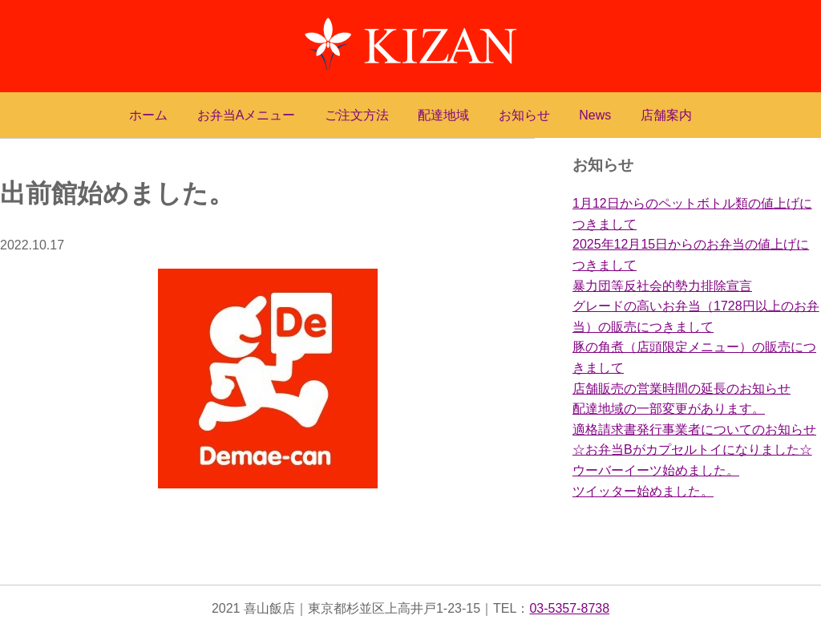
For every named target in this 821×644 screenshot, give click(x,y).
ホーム (148, 115)
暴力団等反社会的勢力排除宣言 (662, 286)
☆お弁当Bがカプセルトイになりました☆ (692, 450)
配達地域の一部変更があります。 (669, 409)
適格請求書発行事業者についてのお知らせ (694, 429)
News (595, 115)
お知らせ (524, 115)
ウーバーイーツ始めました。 (656, 470)
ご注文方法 (357, 115)
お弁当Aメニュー (247, 115)
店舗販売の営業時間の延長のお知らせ (681, 389)
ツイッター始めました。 (643, 491)
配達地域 (443, 115)
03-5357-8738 (569, 608)
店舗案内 (666, 115)
